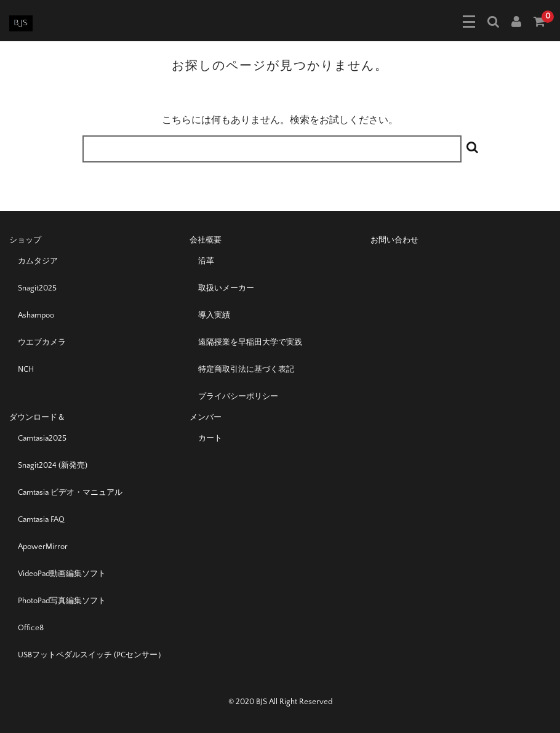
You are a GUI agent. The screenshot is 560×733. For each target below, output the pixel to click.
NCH (26, 369)
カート (210, 438)
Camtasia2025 (42, 438)
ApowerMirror (43, 547)
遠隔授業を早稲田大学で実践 (250, 342)
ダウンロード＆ (37, 417)
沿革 (206, 261)
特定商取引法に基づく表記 (246, 369)
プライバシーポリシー (238, 396)
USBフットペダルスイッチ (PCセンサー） (92, 655)
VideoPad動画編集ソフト (62, 574)
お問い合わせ (394, 240)
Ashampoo (36, 315)
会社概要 (206, 240)
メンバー (206, 417)
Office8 (31, 628)
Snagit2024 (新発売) (53, 465)
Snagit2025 (37, 288)
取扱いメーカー (226, 288)
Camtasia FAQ (41, 519)
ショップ (25, 240)
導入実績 (214, 315)
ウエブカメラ (42, 342)
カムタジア (38, 261)
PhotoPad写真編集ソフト (62, 601)
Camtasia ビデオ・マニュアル (70, 492)
